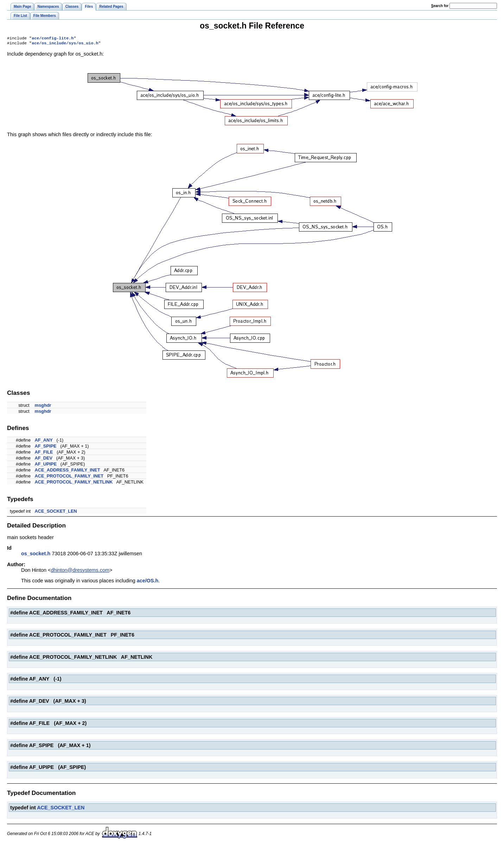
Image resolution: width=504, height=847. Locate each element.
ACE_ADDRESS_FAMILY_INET (68, 471)
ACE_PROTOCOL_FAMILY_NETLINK (74, 483)
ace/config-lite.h (53, 39)
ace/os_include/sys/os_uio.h (65, 44)
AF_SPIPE (46, 447)
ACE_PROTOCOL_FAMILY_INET (69, 477)
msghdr (43, 407)
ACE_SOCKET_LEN (56, 513)
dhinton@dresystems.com (80, 571)
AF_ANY (44, 441)
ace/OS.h (148, 582)
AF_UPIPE (46, 465)
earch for (440, 6)
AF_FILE (44, 453)
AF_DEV (44, 459)
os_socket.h (36, 555)
